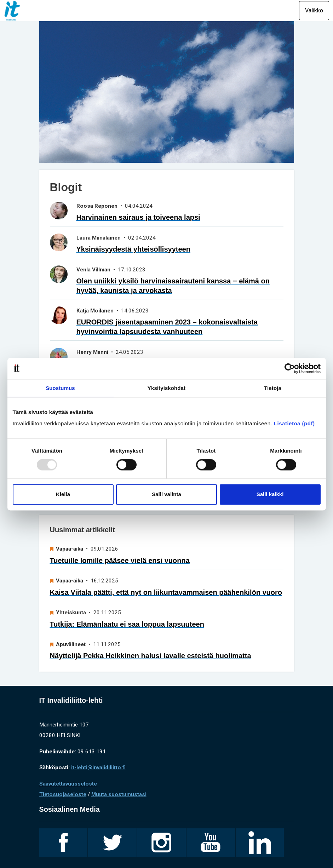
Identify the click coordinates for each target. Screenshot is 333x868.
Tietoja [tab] (273, 388)
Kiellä (63, 494)
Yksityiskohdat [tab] (166, 388)
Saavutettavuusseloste (68, 784)
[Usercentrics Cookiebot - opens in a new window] (290, 368)
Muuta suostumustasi (119, 794)
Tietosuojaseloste (63, 794)
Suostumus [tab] (60, 388)
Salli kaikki (270, 494)
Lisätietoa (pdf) (294, 423)
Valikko (314, 10)
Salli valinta (166, 494)
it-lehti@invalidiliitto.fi (98, 768)
